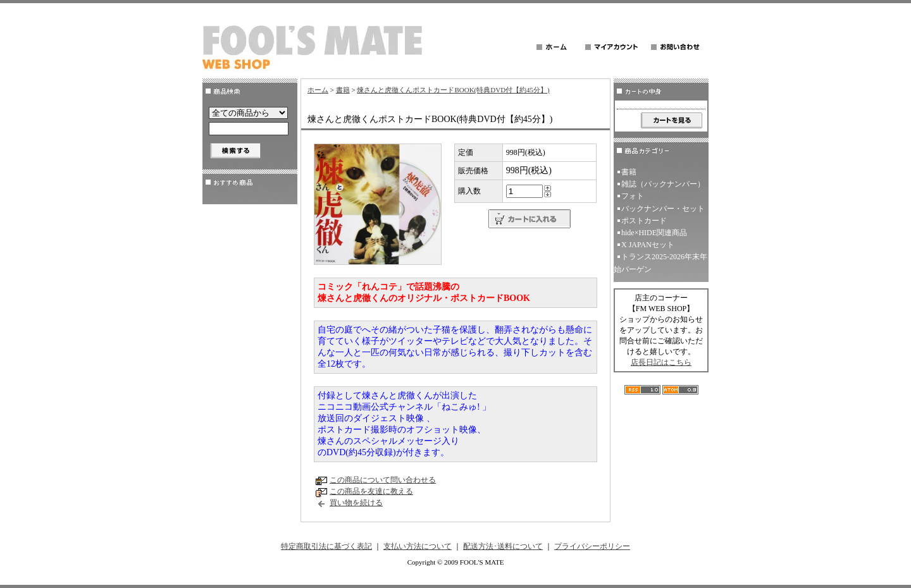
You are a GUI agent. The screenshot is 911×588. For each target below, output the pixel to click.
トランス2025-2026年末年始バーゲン (660, 263)
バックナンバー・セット (663, 209)
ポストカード (644, 221)
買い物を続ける (356, 503)
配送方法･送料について (503, 546)
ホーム (318, 90)
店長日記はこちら (661, 362)
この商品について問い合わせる (383, 480)
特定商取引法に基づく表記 (326, 546)
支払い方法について (418, 546)
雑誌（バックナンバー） (663, 184)
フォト (633, 196)
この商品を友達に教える (371, 491)
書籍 (343, 90)
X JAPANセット (648, 245)
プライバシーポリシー (592, 546)
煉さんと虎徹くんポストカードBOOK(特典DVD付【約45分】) (453, 90)
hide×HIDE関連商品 (654, 233)
